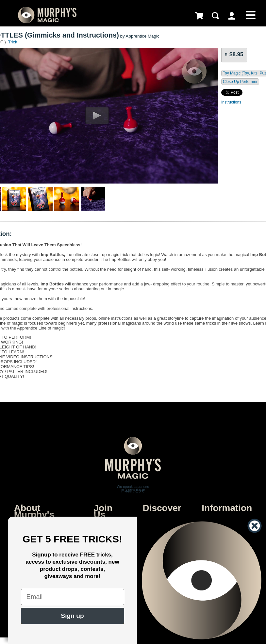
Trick (13, 42)
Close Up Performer (240, 82)
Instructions (231, 102)
